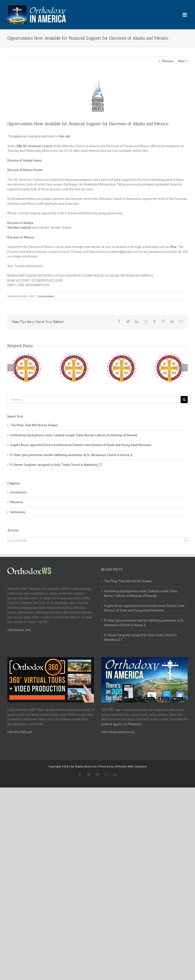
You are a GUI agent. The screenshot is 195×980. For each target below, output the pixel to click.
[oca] (97, 97)
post (17, 136)
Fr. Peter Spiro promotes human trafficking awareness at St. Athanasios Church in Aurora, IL (72, 455)
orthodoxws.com (19, 630)
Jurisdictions (47, 296)
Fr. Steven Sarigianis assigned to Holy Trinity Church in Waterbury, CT (56, 465)
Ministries (17, 502)
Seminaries (18, 512)
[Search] (184, 400)
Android (107, 724)
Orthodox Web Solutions (131, 766)
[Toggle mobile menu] (185, 15)
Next (181, 61)
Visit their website (19, 228)
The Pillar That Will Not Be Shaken (34, 425)
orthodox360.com (20, 732)
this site (65, 136)
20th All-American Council (34, 146)
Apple (117, 724)
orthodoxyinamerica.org (118, 732)
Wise (173, 247)
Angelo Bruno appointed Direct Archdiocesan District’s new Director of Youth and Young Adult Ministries (81, 445)
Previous (168, 61)
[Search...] (94, 400)
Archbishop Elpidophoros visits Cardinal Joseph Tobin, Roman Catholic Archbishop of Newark (74, 435)
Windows (135, 724)
